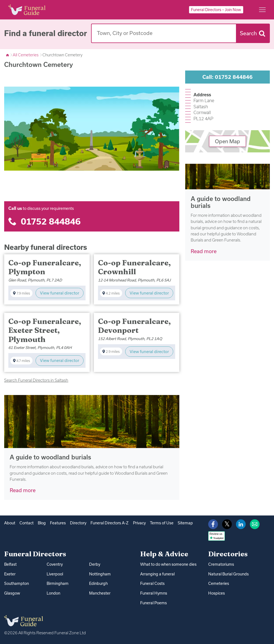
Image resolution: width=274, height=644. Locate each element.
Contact (27, 523)
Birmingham (57, 583)
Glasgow (12, 593)
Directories (228, 554)
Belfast (10, 564)
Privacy (139, 523)
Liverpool (55, 574)
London (53, 593)
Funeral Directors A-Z (109, 523)
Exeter (10, 574)
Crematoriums (221, 564)
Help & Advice (164, 554)
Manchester (100, 593)
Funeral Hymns (153, 593)
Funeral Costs (152, 583)
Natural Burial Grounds (228, 574)
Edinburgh (98, 583)
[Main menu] (262, 10)
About (10, 523)
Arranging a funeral (157, 574)
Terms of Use (161, 523)
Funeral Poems (153, 602)
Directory (78, 523)
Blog (42, 523)
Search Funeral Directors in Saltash (36, 380)
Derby (95, 564)
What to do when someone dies (168, 564)
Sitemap (184, 523)
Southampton (16, 583)
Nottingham (100, 574)
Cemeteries (218, 583)
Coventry (55, 564)
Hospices (216, 593)
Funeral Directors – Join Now (216, 10)
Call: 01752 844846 (228, 77)
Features (58, 523)
